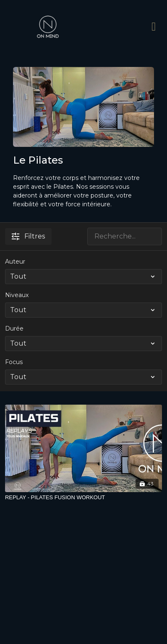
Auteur (15, 262)
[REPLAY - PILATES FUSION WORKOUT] (83, 498)
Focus (14, 362)
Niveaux (17, 295)
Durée (14, 328)
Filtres (28, 236)
